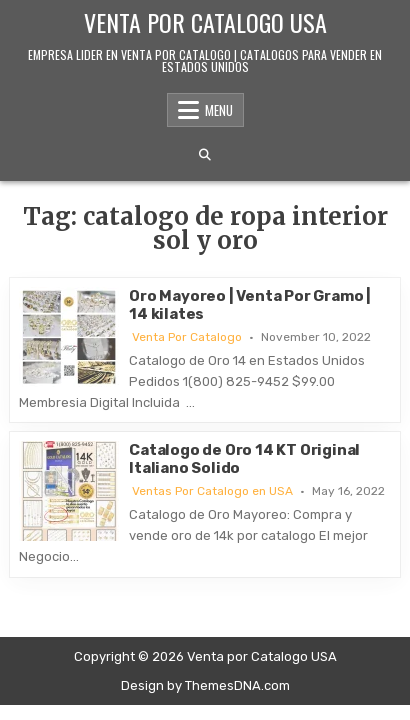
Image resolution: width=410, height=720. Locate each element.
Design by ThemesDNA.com (205, 685)
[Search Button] (205, 155)
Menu (219, 110)
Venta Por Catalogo (187, 337)
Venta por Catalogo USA (205, 22)
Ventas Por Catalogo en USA (212, 491)
